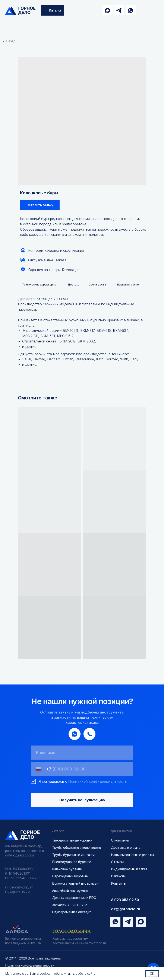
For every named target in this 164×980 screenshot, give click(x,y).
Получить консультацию (82, 800)
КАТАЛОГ (58, 832)
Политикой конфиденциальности (98, 782)
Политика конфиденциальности (30, 965)
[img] (20, 11)
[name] (82, 753)
